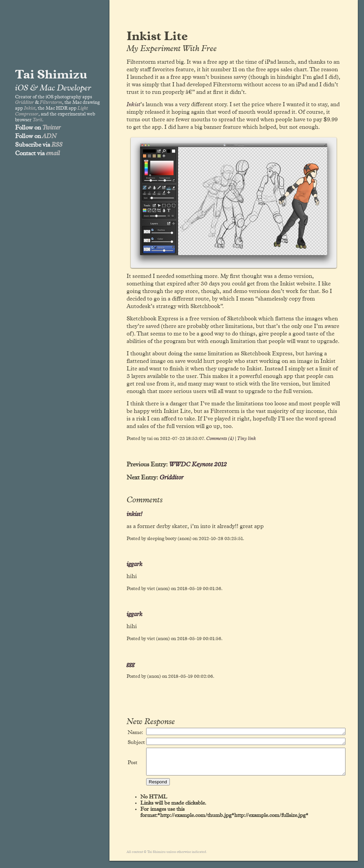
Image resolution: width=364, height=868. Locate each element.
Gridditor (25, 102)
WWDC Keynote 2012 (198, 465)
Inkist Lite (157, 37)
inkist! (134, 514)
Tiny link (246, 439)
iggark (134, 564)
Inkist (30, 108)
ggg (131, 664)
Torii (37, 120)
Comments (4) (220, 439)
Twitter (51, 128)
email (53, 154)
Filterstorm (51, 102)
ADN (49, 136)
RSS (57, 145)
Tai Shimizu (51, 75)
